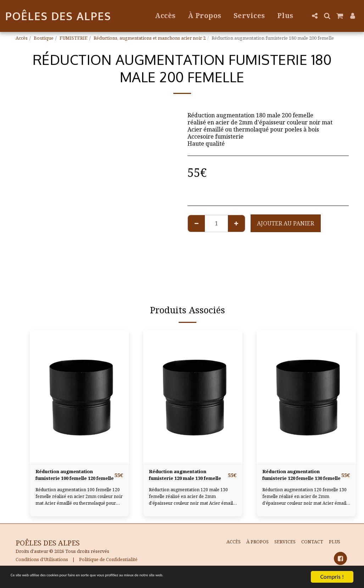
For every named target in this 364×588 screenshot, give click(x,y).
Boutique (44, 38)
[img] (79, 396)
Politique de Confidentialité (108, 562)
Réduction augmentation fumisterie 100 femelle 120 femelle (74, 477)
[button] (315, 16)
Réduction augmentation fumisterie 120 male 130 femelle (186, 477)
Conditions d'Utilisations (42, 562)
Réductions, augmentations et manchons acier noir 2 (150, 38)
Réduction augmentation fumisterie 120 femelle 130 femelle (301, 477)
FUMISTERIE (74, 38)
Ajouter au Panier (285, 223)
